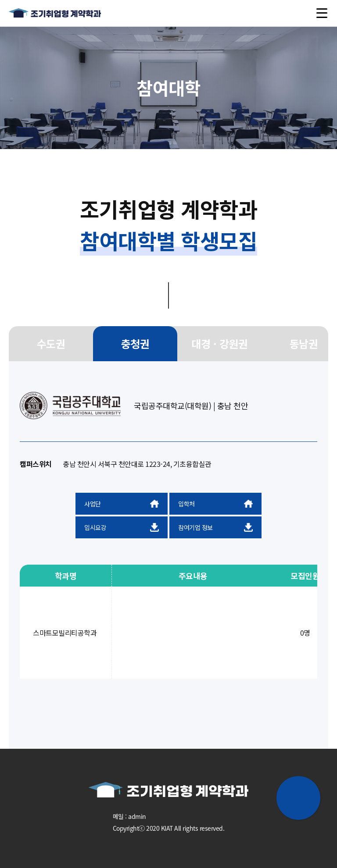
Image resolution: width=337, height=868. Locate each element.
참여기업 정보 (215, 527)
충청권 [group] (135, 343)
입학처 (215, 504)
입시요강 (122, 527)
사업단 (122, 504)
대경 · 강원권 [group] (219, 343)
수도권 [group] (51, 343)
